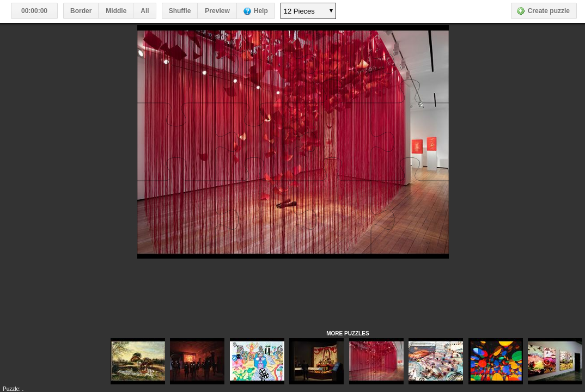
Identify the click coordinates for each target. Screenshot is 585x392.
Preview (217, 11)
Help (261, 11)
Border (81, 11)
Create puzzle (549, 11)
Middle (116, 11)
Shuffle (180, 11)
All (145, 11)
